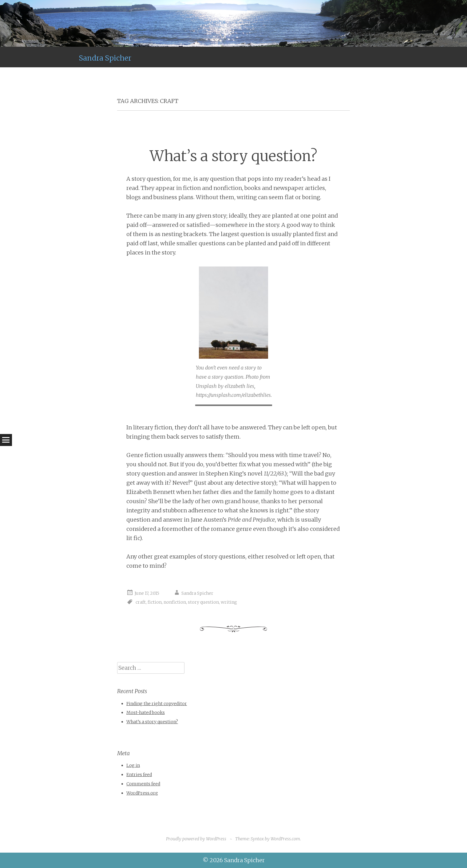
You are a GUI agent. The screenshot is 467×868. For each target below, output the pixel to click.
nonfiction (175, 602)
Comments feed (143, 784)
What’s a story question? (233, 156)
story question (203, 602)
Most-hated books (146, 712)
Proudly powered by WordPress (196, 839)
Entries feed (139, 775)
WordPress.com (285, 839)
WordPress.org (142, 793)
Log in (133, 765)
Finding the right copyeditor (157, 704)
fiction (155, 602)
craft (141, 602)
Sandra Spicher (105, 58)
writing (229, 602)
